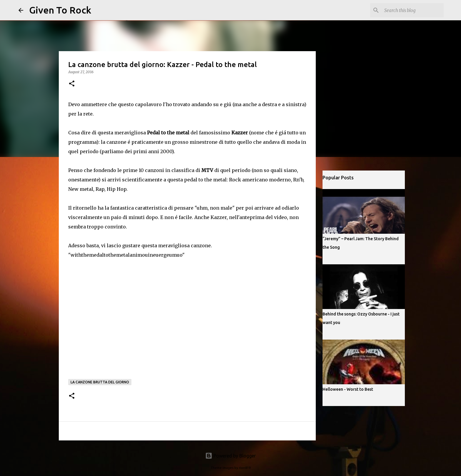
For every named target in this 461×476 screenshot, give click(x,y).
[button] (72, 84)
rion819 (245, 468)
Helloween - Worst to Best (348, 389)
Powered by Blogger (230, 456)
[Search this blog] (413, 10)
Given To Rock (60, 10)
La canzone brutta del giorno (100, 382)
